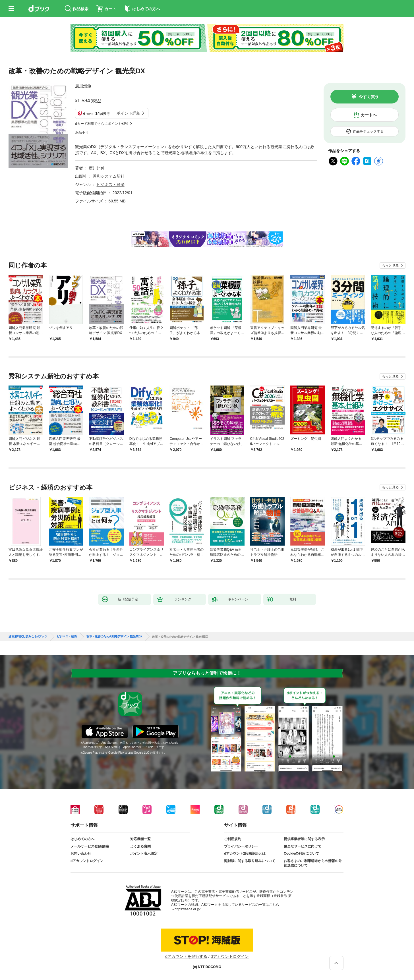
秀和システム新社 (109, 176)
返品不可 (82, 132)
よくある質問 (140, 846)
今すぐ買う (369, 97)
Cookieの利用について (301, 853)
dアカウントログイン (87, 861)
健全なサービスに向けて (303, 846)
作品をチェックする (368, 131)
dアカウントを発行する (186, 956)
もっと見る (390, 266)
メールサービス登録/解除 (90, 846)
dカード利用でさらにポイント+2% (102, 124)
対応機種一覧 (140, 839)
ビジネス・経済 (111, 185)
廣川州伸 (83, 86)
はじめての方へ (82, 839)
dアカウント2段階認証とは (245, 853)
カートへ (369, 115)
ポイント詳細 (129, 113)
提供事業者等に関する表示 (304, 839)
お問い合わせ (81, 853)
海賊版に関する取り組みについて (250, 861)
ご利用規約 (233, 839)
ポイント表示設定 (144, 853)
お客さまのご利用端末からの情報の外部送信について (313, 863)
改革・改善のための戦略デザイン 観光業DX (114, 637)
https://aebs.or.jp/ (188, 909)
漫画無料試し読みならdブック (28, 637)
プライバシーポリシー (241, 846)
